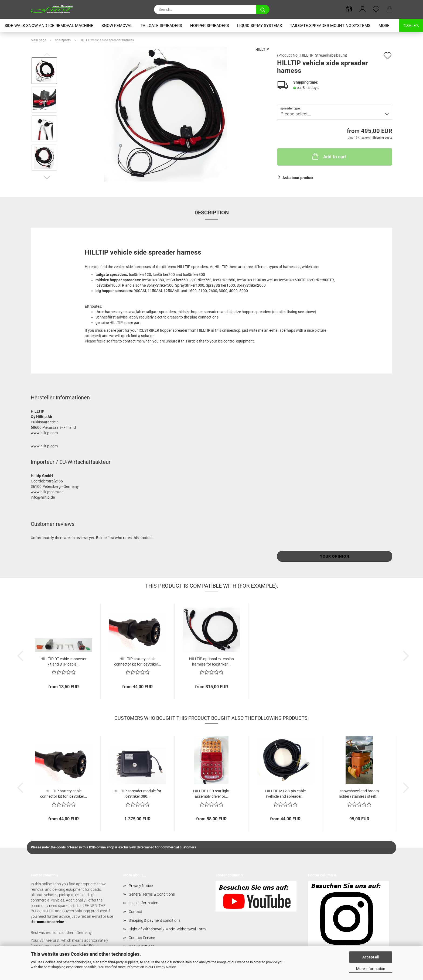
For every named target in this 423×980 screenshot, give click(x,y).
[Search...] (263, 9)
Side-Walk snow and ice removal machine (49, 26)
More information (371, 969)
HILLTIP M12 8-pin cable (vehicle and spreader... (285, 793)
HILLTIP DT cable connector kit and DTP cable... (64, 661)
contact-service (50, 922)
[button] (349, 9)
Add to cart (329, 156)
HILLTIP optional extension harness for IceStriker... (211, 661)
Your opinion (335, 556)
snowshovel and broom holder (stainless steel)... (359, 793)
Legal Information (144, 903)
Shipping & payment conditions (155, 920)
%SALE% (411, 26)
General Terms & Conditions (152, 894)
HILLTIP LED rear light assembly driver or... (211, 793)
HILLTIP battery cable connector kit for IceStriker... (138, 661)
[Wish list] (376, 9)
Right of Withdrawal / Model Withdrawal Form (167, 929)
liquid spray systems (260, 26)
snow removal (117, 26)
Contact (135, 912)
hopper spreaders (210, 26)
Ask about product (298, 178)
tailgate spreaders (161, 26)
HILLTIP (262, 49)
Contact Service (142, 938)
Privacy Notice (165, 967)
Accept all (371, 957)
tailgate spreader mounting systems (330, 26)
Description (212, 213)
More (384, 26)
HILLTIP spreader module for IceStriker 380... (137, 793)
